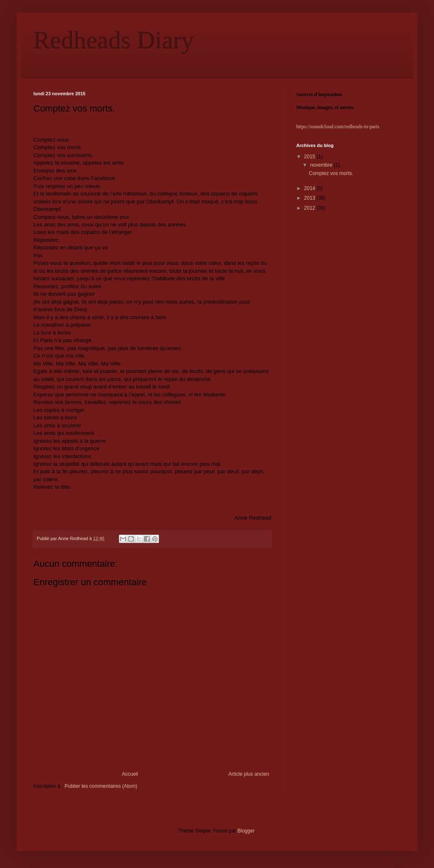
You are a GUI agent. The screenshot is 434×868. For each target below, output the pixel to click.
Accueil (130, 774)
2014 (310, 188)
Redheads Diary (114, 40)
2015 (310, 157)
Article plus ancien (249, 774)
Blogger (246, 831)
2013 (310, 198)
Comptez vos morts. (331, 173)
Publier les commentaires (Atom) (101, 786)
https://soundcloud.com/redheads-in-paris (338, 127)
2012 (310, 208)
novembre (322, 165)
